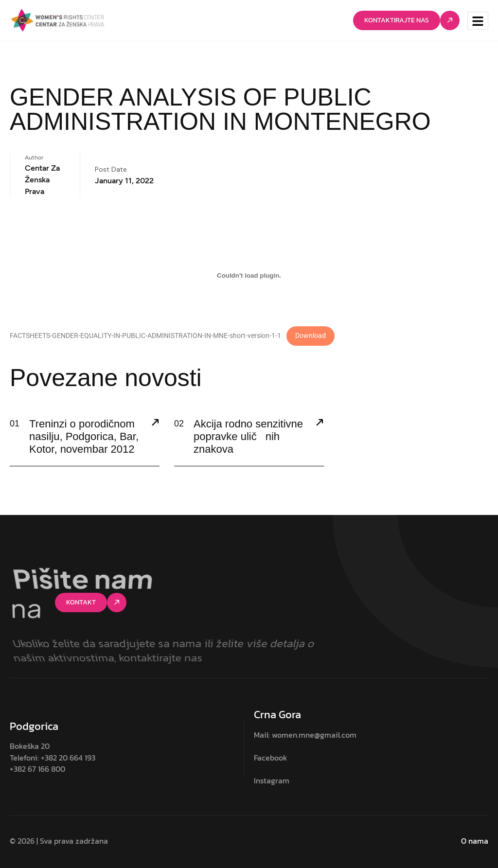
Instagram (272, 780)
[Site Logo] (58, 20)
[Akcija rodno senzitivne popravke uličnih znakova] (320, 424)
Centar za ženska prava (42, 180)
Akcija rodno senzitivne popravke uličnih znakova (248, 437)
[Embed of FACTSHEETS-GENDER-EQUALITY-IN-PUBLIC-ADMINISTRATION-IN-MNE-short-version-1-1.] (249, 275)
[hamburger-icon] (478, 21)
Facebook (271, 758)
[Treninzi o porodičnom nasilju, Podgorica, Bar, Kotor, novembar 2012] (155, 424)
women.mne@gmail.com (314, 735)
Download (311, 336)
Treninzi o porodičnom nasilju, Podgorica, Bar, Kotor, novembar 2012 (84, 437)
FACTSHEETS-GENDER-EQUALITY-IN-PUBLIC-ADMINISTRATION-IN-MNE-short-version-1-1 (145, 336)
